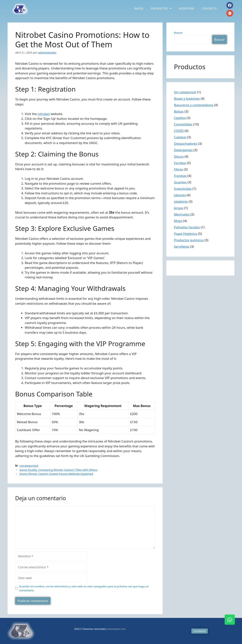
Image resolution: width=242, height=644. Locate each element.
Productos (161, 8)
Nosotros (187, 8)
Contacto (209, 8)
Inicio (139, 8)
